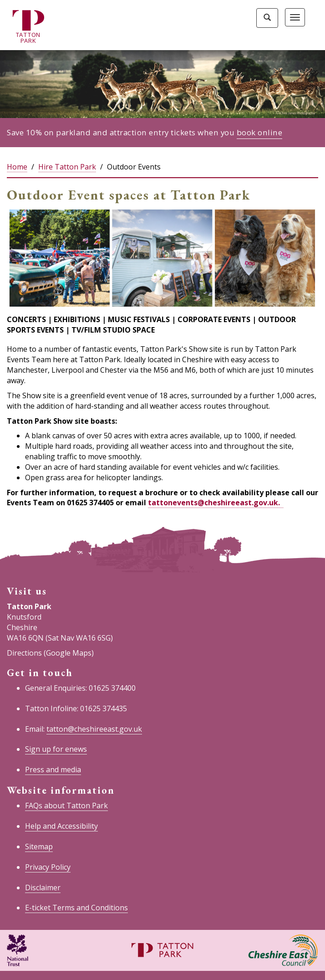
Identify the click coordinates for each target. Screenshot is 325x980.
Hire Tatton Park (67, 167)
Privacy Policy (48, 867)
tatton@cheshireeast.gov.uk (94, 729)
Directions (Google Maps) (50, 653)
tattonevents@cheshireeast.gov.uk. (215, 503)
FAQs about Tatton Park (66, 806)
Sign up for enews (56, 749)
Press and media (53, 770)
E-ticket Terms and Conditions (76, 908)
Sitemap (39, 847)
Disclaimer (43, 888)
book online (260, 132)
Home (17, 167)
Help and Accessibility (61, 826)
